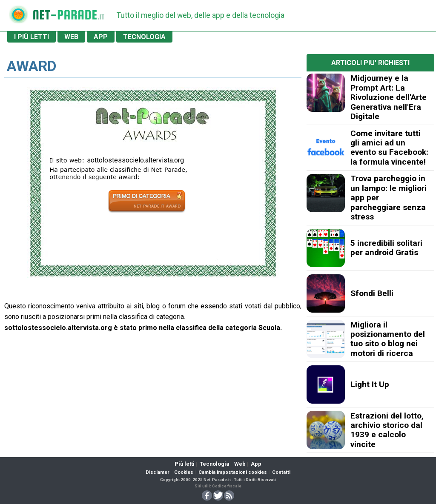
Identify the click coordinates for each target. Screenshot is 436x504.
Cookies (184, 472)
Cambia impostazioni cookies (233, 472)
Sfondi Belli (372, 293)
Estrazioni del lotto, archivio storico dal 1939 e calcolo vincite (387, 430)
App (256, 464)
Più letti (185, 464)
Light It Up (370, 384)
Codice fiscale (227, 486)
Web (240, 464)
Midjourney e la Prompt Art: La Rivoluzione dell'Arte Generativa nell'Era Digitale (389, 97)
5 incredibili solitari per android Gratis (386, 248)
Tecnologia (214, 464)
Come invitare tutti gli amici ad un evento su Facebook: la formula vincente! (389, 148)
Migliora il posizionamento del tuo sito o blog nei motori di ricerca (388, 339)
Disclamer (157, 472)
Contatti (281, 472)
